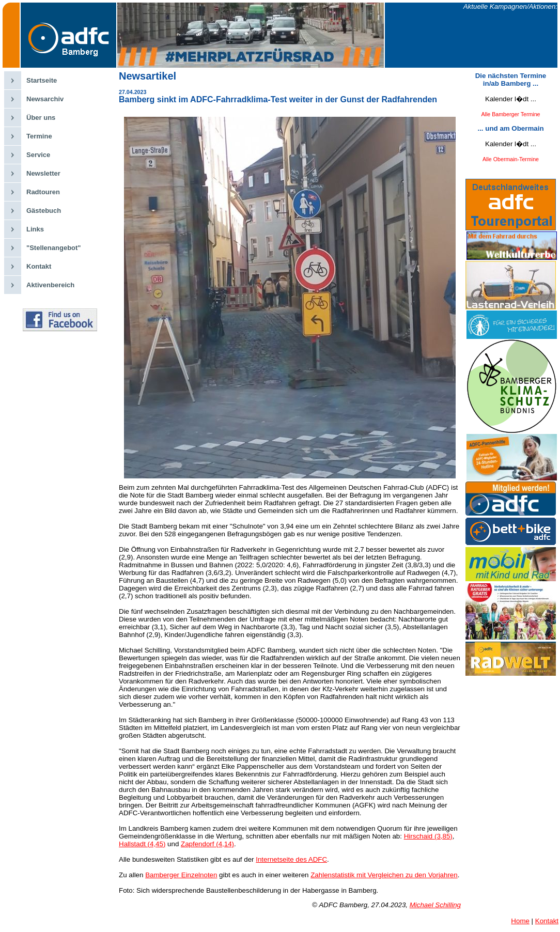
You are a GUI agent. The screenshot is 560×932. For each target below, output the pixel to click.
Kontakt (39, 266)
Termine (39, 136)
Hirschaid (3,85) (428, 836)
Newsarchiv (45, 99)
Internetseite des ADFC (291, 859)
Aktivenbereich (50, 285)
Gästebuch (44, 211)
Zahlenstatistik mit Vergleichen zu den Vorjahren (384, 875)
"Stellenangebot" (54, 248)
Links (35, 229)
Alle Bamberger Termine (510, 114)
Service (38, 155)
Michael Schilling (435, 905)
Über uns (41, 118)
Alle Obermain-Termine (511, 159)
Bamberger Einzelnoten (181, 875)
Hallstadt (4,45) (142, 844)
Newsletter (43, 173)
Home (520, 921)
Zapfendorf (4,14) (207, 844)
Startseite (42, 80)
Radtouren (43, 192)
